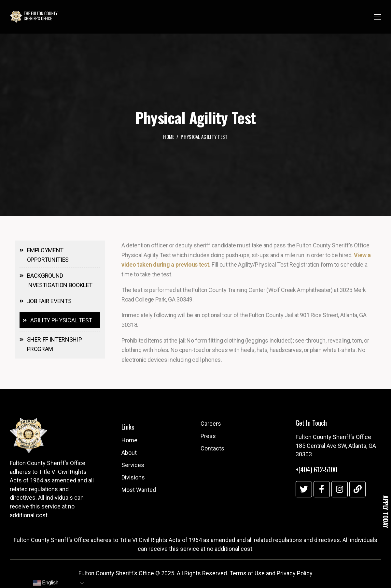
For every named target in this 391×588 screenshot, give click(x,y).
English (46, 583)
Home (169, 137)
